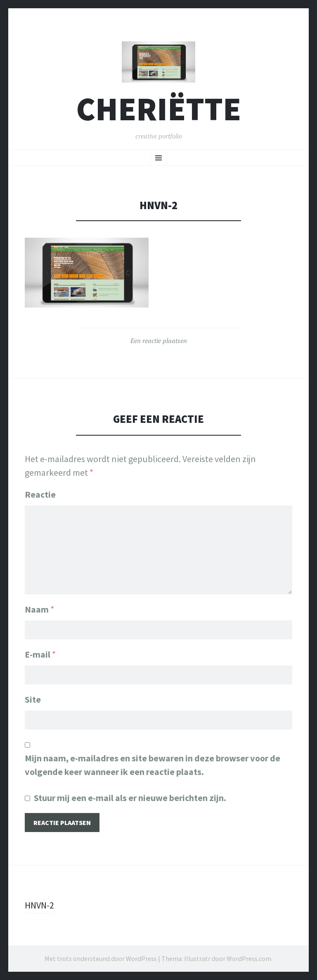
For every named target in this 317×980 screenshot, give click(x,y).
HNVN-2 (39, 905)
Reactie (40, 494)
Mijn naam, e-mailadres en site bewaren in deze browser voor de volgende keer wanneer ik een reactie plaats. (153, 765)
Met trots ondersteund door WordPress (101, 959)
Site (33, 699)
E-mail (40, 654)
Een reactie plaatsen (159, 341)
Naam (39, 609)
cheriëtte (159, 109)
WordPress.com (249, 959)
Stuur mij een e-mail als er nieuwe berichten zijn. (130, 798)
